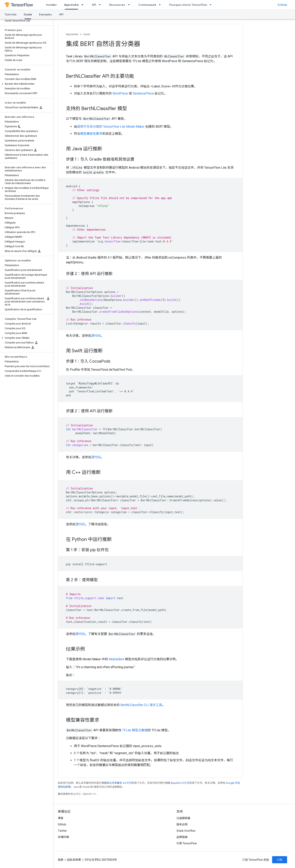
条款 (61, 860)
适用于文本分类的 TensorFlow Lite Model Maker (111, 127)
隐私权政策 (74, 860)
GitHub (282, 5)
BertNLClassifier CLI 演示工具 (141, 705)
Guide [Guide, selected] (28, 14)
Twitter (62, 831)
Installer (51, 5)
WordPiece (120, 93)
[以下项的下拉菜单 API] (101, 5)
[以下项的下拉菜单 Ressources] (130, 5)
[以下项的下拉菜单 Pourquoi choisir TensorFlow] (212, 5)
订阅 (280, 860)
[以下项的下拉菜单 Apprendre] (84, 5)
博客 (61, 818)
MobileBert (116, 659)
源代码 (96, 336)
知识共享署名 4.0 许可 (119, 783)
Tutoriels (11, 14)
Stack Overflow (186, 831)
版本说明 (182, 824)
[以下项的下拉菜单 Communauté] (161, 5)
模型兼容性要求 (91, 134)
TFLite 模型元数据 (135, 730)
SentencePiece (143, 93)
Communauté (147, 5)
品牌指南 (182, 837)
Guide (87, 34)
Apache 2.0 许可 (180, 783)
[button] (26, 84)
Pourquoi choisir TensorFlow (188, 5)
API (94, 5)
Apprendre (72, 34)
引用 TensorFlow (187, 843)
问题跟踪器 (183, 818)
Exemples (46, 14)
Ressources (117, 5)
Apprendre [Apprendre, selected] (71, 5)
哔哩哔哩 (63, 837)
